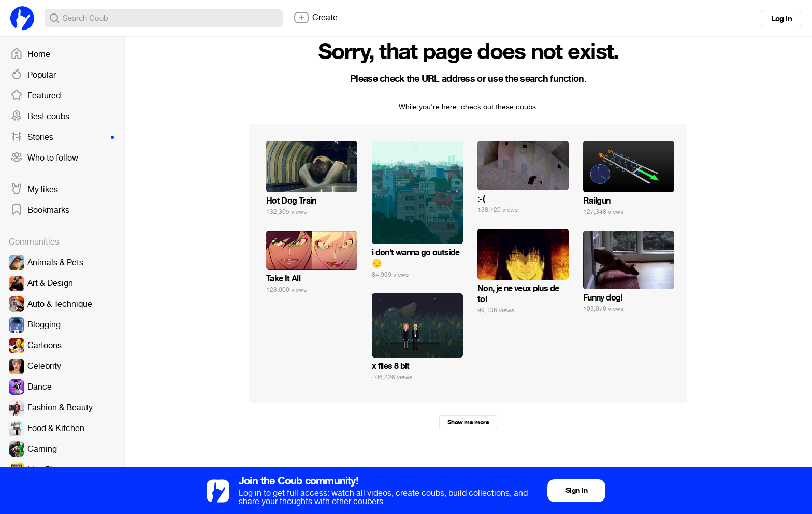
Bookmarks (40, 210)
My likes (34, 190)
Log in (781, 19)
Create (315, 18)
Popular (33, 75)
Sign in (576, 490)
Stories (62, 137)
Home (30, 54)
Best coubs (40, 117)
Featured (35, 96)
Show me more (468, 422)
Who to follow (44, 158)
